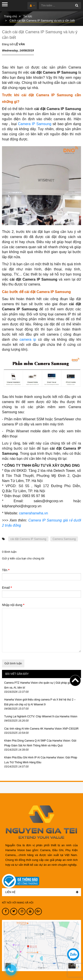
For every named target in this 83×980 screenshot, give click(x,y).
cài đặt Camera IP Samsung (28, 539)
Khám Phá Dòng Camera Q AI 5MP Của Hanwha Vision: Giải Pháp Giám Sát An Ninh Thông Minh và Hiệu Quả (40, 743)
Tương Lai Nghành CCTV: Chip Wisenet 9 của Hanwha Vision (41, 716)
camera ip (28, 339)
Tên (6, 570)
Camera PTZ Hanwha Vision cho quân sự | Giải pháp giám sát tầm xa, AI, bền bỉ (41, 685)
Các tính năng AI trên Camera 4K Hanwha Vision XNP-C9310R (41, 729)
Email (7, 588)
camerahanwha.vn (34, 513)
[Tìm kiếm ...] (60, 6)
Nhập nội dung (13, 605)
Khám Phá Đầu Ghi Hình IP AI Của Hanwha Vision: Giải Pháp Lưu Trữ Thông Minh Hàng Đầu (41, 760)
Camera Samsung (64, 539)
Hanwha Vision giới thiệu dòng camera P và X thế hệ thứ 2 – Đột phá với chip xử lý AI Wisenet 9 (40, 702)
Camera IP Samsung (35, 124)
